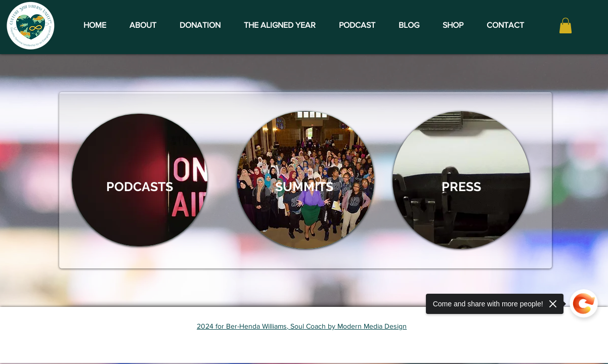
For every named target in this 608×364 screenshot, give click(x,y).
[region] (140, 180)
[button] (566, 26)
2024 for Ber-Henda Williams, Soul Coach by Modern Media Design (302, 326)
